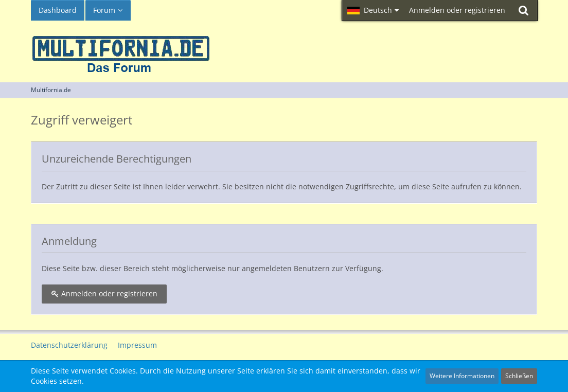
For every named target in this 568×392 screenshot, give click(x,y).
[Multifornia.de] (284, 49)
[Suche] (524, 10)
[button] (373, 10)
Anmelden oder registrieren (457, 10)
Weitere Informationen (462, 376)
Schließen (519, 376)
